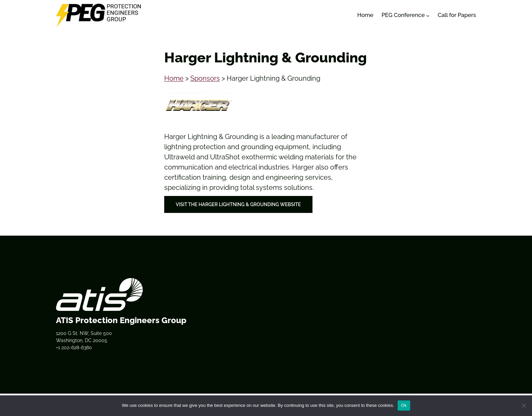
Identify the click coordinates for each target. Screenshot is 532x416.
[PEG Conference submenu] (428, 15)
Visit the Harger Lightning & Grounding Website (238, 204)
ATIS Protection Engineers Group (121, 320)
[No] (524, 405)
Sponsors (205, 78)
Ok (404, 405)
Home (174, 78)
